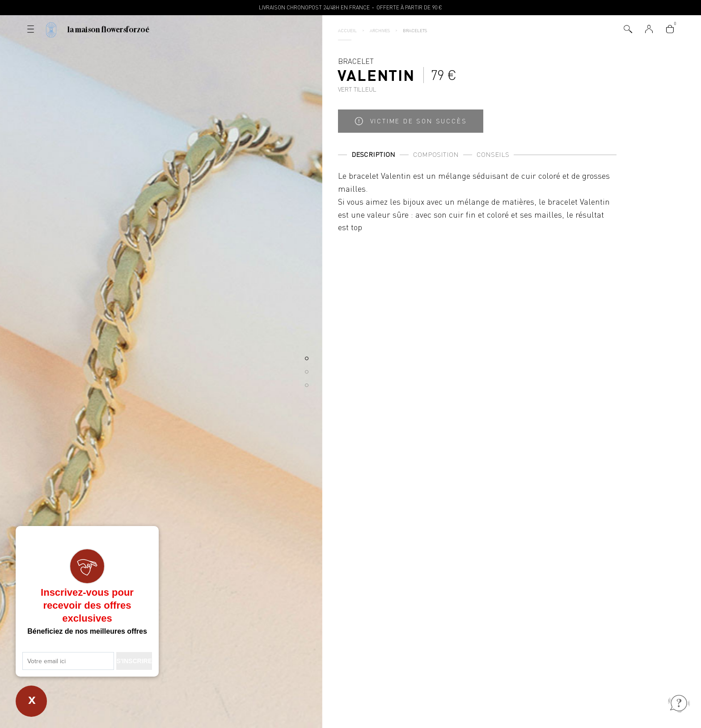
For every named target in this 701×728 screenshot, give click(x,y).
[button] (307, 358)
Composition (436, 154)
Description (373, 154)
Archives (380, 30)
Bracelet (376, 75)
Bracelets (415, 30)
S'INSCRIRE (134, 661)
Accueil (347, 30)
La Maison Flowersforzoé (108, 29)
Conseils (493, 154)
